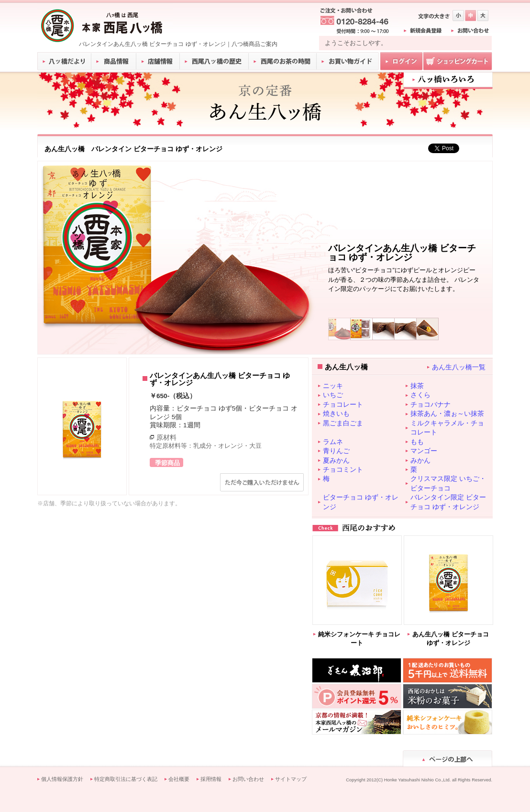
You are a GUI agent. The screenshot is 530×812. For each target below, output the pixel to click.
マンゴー (424, 451)
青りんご (336, 451)
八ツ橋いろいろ (448, 80)
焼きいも (336, 413)
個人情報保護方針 (62, 779)
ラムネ (333, 442)
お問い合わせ (248, 779)
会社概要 (179, 779)
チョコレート (343, 404)
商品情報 (114, 61)
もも (417, 442)
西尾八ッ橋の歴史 (214, 61)
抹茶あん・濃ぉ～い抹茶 (447, 413)
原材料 (166, 437)
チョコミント (343, 469)
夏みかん (336, 460)
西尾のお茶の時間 (283, 61)
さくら (420, 395)
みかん (420, 460)
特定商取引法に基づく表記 (126, 779)
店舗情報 (158, 61)
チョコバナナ (431, 404)
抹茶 (417, 386)
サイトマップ (291, 779)
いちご (333, 395)
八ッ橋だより (64, 61)
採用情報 (211, 779)
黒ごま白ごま (343, 423)
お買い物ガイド (348, 61)
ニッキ (333, 386)
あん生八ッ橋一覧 (459, 367)
